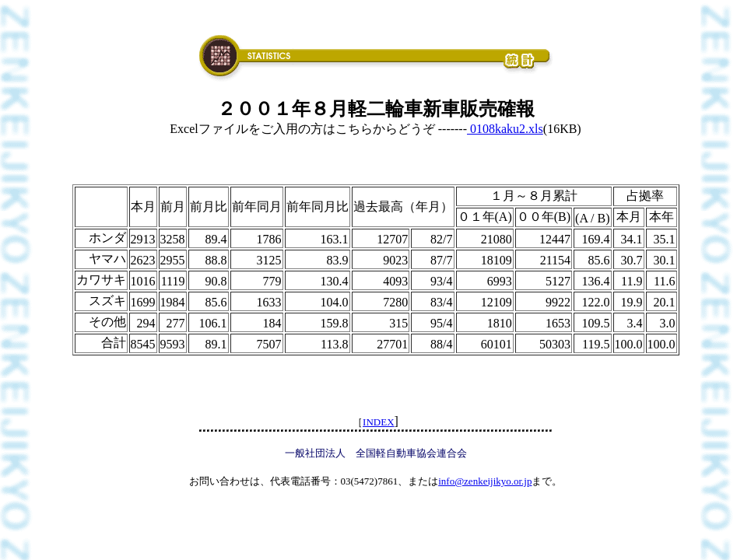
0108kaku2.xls (505, 129)
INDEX (378, 422)
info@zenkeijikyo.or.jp (485, 481)
